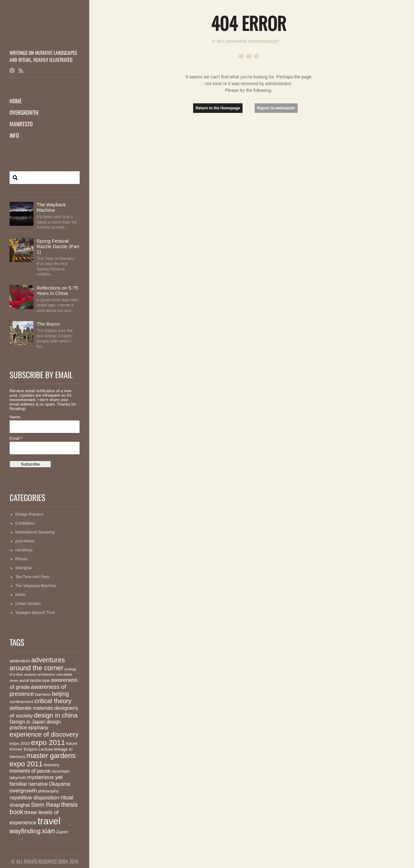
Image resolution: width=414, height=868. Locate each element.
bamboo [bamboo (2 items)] (43, 694)
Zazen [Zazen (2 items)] (62, 832)
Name (15, 417)
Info (14, 135)
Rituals (22, 559)
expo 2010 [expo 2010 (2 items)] (20, 743)
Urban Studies (28, 604)
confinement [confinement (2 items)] (21, 702)
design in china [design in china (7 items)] (56, 715)
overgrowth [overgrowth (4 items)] (23, 791)
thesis (21, 595)
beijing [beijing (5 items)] (61, 694)
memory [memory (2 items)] (51, 765)
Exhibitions (25, 523)
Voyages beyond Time (35, 613)
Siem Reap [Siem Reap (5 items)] (46, 805)
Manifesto (21, 124)
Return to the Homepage (218, 108)
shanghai (23, 568)
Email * (16, 438)
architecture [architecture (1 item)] (47, 674)
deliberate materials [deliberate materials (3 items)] (31, 708)
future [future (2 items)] (72, 743)
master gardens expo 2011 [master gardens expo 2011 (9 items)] (43, 760)
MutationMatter (45, 37)
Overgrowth (24, 112)
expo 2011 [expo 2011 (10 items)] (48, 742)
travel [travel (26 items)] (49, 821)
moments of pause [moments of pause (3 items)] (30, 771)
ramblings (24, 550)
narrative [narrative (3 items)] (38, 784)
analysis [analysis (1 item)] (30, 674)
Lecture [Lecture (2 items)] (46, 749)
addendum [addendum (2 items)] (20, 661)
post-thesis (25, 541)
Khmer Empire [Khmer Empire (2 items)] (23, 749)
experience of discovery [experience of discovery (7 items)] (44, 734)
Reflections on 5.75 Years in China (57, 291)
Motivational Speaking (35, 532)
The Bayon (48, 324)
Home (16, 101)
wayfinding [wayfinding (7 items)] (25, 831)
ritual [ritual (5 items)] (67, 797)
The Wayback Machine (51, 207)
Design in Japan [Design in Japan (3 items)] (27, 722)
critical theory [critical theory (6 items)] (53, 701)
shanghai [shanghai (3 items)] (20, 805)
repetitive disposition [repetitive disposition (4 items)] (34, 798)
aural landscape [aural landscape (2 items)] (34, 680)
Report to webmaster (276, 108)
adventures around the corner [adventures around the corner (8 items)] (37, 664)
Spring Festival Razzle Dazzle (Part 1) (58, 246)
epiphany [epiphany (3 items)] (38, 728)
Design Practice (29, 514)
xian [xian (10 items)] (48, 831)
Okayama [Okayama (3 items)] (59, 784)
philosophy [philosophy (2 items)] (48, 791)
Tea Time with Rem (32, 577)
